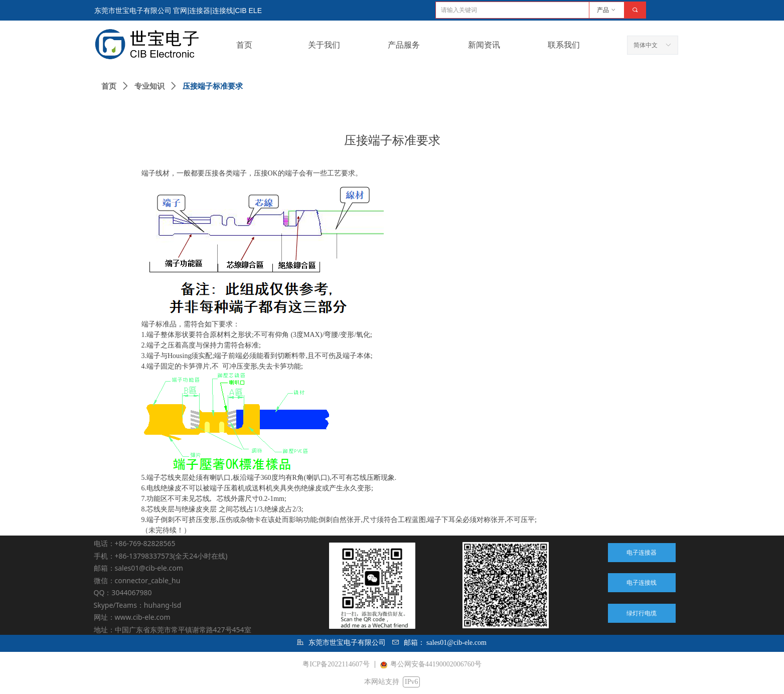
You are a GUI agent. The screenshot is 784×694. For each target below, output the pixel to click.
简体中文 (646, 45)
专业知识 (149, 86)
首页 (109, 86)
